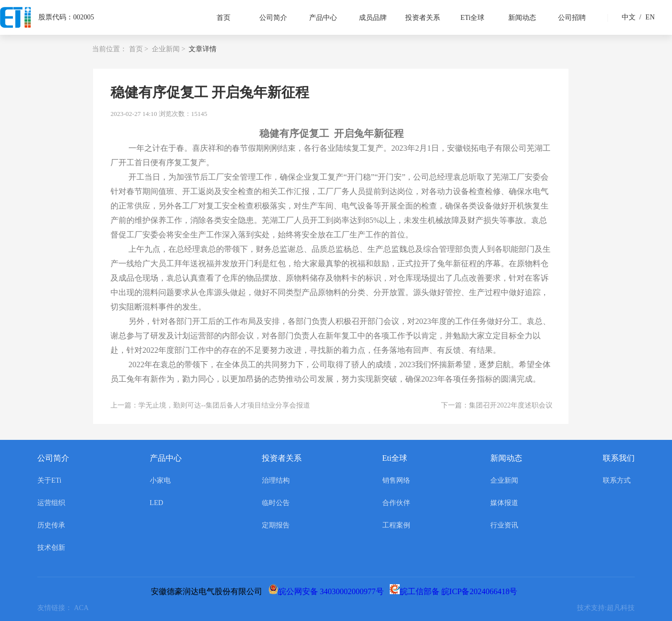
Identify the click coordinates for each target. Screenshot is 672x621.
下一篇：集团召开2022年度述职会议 (497, 405)
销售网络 (396, 480)
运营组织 (51, 503)
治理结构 (276, 480)
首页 (224, 18)
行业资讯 (504, 525)
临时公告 (276, 503)
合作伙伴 (396, 503)
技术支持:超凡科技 (606, 608)
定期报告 (276, 525)
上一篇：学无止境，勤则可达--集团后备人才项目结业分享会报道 (210, 405)
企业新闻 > (168, 49)
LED (157, 503)
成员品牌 (373, 18)
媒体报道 (504, 503)
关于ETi (50, 480)
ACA (83, 608)
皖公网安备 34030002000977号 (328, 591)
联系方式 (617, 480)
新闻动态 (522, 18)
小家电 (160, 480)
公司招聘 (572, 18)
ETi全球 (473, 18)
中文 (629, 17)
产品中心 (323, 18)
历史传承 (51, 525)
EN (646, 17)
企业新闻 (504, 480)
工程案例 (396, 525)
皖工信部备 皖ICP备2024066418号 (456, 591)
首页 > (139, 49)
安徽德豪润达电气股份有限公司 (209, 591)
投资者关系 (423, 18)
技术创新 (51, 548)
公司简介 (273, 18)
